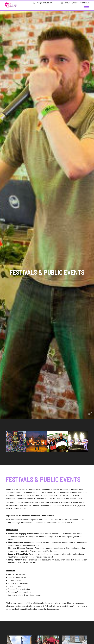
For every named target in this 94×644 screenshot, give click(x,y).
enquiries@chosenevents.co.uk (77, 3)
